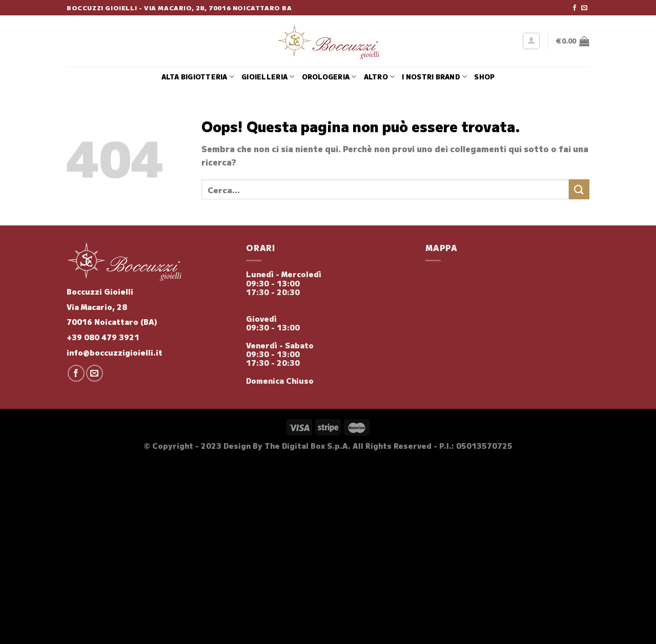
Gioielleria (268, 77)
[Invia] (579, 189)
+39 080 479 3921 (103, 337)
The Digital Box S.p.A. (307, 445)
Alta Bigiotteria (198, 77)
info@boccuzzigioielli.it (115, 352)
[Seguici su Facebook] (575, 8)
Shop (484, 77)
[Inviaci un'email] (584, 8)
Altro (380, 77)
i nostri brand (434, 77)
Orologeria (329, 77)
